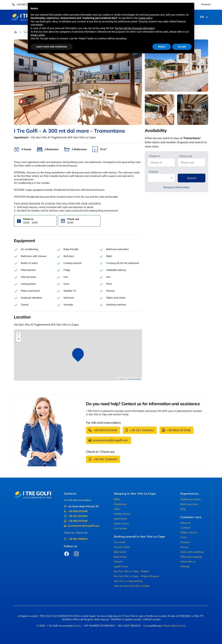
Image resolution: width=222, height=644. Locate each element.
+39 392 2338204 (103, 459)
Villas (117, 509)
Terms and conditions (192, 552)
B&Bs (117, 499)
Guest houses (121, 523)
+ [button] (19, 334)
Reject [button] (162, 47)
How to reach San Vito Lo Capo (132, 586)
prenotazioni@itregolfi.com (108, 440)
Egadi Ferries (121, 566)
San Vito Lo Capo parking (128, 581)
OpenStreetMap (134, 379)
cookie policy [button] (145, 18)
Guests (153, 172)
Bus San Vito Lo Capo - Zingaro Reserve (136, 576)
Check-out (186, 156)
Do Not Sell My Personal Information (135, 28)
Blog (183, 509)
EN (204, 17)
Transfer (118, 562)
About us (185, 523)
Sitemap (185, 566)
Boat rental (120, 557)
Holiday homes (122, 514)
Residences (120, 504)
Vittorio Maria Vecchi (174, 626)
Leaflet (121, 379)
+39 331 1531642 (139, 430)
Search (192, 178)
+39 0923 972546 (24, 5)
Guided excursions (191, 499)
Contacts (185, 528)
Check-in (155, 156)
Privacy (184, 547)
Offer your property (191, 557)
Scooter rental (122, 547)
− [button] (19, 339)
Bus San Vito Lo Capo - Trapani (131, 571)
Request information (176, 187)
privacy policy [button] (38, 35)
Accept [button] (182, 47)
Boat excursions (189, 504)
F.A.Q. (183, 537)
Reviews (206, 4)
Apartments (120, 519)
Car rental (119, 542)
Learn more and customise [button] (52, 47)
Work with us (188, 562)
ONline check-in (189, 532)
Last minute (120, 528)
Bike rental (120, 552)
